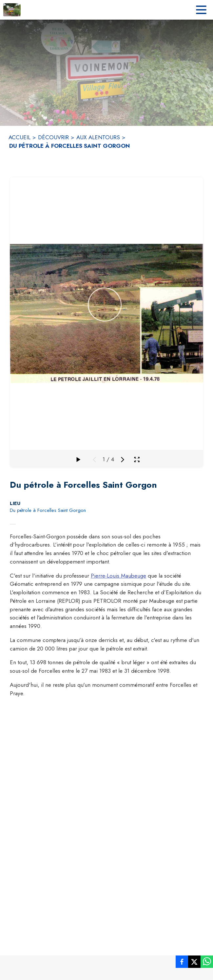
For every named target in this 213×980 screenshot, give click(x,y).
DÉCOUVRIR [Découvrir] (53, 137)
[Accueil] (12, 10)
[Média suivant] (123, 460)
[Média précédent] (94, 460)
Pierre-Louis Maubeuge (118, 576)
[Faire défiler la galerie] (78, 460)
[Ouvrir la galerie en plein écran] (137, 459)
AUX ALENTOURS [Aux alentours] (98, 137)
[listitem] (182, 963)
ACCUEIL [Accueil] (19, 137)
